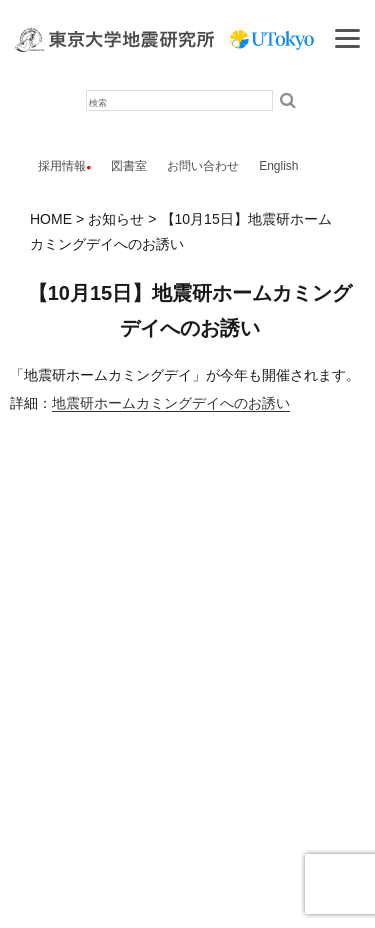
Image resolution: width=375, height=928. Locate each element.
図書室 (129, 166)
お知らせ (116, 219)
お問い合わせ (203, 166)
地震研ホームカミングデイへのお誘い (171, 403)
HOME (51, 219)
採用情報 (62, 166)
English (278, 166)
